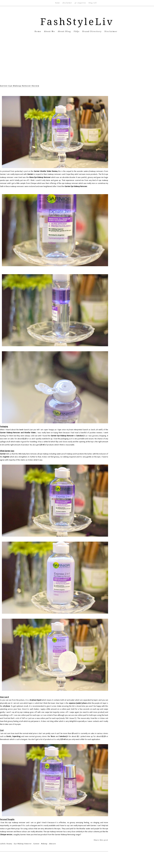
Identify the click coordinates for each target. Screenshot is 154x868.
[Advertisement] (77, 63)
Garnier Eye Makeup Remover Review (20, 86)
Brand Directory (92, 32)
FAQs (77, 32)
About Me (50, 32)
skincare (52, 844)
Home (58, 3)
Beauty (10, 844)
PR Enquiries (81, 3)
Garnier (37, 844)
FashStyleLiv (77, 22)
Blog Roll (93, 3)
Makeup (45, 844)
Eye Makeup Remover (23, 844)
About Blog (65, 32)
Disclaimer (68, 3)
